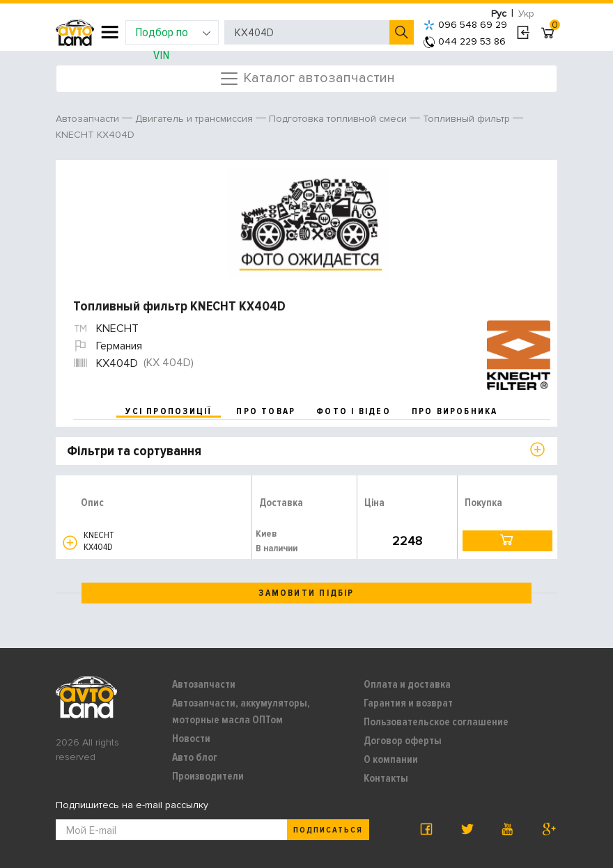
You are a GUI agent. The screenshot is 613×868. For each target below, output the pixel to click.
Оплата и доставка (407, 684)
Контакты (386, 778)
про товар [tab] (266, 411)
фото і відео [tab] (354, 411)
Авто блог (195, 757)
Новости (191, 739)
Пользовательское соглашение (436, 722)
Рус (499, 14)
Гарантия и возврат (408, 703)
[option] (308, 223)
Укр (526, 14)
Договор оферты (403, 741)
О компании (391, 759)
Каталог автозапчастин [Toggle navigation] (307, 79)
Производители (208, 776)
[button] (70, 543)
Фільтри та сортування (134, 451)
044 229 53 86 (465, 41)
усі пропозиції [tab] (169, 411)
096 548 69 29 (465, 25)
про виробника (455, 411)
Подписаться (328, 830)
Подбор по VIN (173, 34)
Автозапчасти (204, 684)
